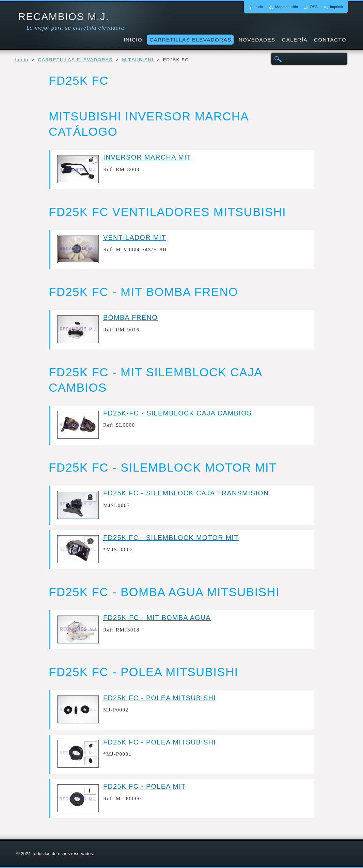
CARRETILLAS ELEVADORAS (75, 60)
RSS (314, 7)
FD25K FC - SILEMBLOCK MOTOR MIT (171, 538)
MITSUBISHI (139, 60)
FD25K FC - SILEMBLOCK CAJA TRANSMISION (186, 493)
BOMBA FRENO (130, 317)
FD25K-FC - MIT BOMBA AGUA (157, 618)
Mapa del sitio (287, 7)
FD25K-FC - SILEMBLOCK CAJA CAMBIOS (177, 413)
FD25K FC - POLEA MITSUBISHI (160, 698)
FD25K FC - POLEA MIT (145, 786)
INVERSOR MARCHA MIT (147, 157)
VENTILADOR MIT (135, 238)
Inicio (21, 60)
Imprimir (337, 7)
